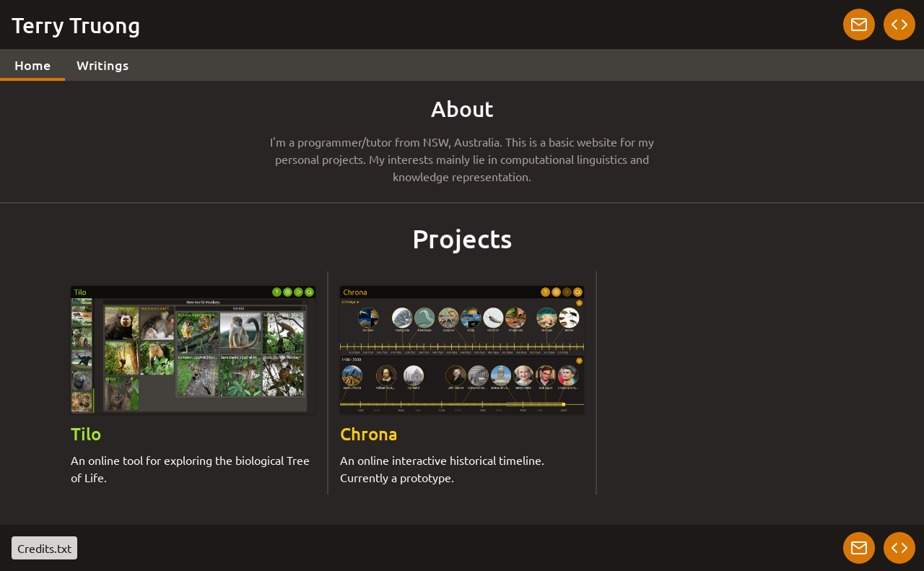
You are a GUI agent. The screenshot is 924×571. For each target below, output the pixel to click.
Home (32, 65)
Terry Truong (76, 25)
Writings (103, 65)
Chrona (369, 433)
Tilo (86, 433)
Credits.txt (44, 548)
